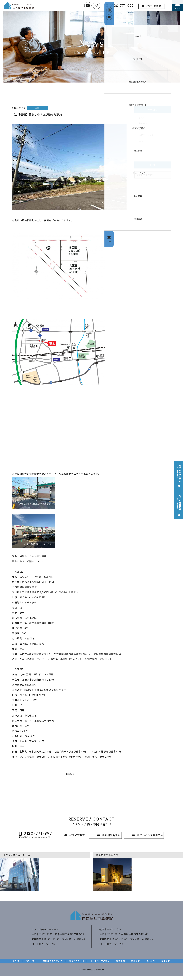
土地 (141, 142)
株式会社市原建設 (96, 974)
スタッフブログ (147, 136)
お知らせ (143, 124)
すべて (142, 118)
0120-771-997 (47, 948)
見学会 (142, 130)
